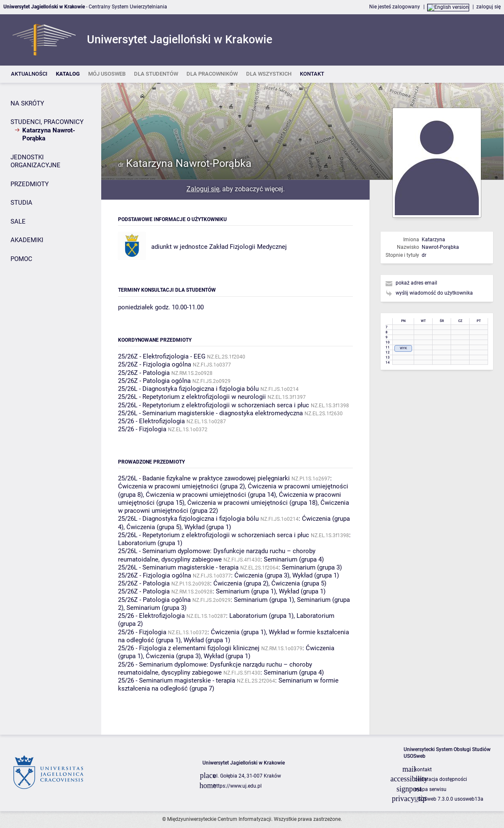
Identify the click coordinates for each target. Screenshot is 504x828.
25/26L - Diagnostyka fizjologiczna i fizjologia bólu (188, 389)
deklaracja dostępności (441, 779)
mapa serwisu (430, 789)
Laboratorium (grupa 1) (150, 543)
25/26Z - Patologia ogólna (154, 381)
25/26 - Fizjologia (142, 429)
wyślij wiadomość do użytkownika (434, 293)
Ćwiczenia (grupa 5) (154, 527)
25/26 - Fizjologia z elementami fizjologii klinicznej (189, 648)
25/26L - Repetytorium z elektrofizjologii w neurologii (192, 397)
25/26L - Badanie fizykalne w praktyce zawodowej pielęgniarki (204, 478)
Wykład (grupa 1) (208, 527)
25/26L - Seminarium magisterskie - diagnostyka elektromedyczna (210, 413)
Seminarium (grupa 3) (312, 567)
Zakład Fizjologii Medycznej (248, 247)
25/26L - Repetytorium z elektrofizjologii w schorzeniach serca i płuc (214, 405)
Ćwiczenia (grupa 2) (241, 583)
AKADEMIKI (27, 240)
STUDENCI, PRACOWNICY (47, 122)
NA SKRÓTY (27, 103)
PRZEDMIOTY (30, 184)
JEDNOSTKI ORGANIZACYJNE (35, 161)
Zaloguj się (203, 189)
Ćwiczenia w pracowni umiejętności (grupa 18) (252, 503)
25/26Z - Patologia (144, 373)
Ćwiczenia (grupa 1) (238, 632)
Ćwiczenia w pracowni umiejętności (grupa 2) (181, 486)
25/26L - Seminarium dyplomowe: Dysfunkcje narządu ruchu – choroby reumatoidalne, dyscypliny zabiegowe (217, 555)
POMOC (21, 259)
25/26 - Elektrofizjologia (151, 421)
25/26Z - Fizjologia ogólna (155, 364)
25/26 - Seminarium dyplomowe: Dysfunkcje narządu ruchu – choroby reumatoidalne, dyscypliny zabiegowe (215, 668)
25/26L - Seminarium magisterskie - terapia (178, 567)
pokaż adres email (416, 283)
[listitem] (29, 74)
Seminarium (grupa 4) (294, 559)
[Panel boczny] (51, 409)
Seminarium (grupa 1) (246, 591)
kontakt (423, 770)
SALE (18, 222)
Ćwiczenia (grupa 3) (262, 575)
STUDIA (21, 203)
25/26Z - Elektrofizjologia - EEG (162, 356)
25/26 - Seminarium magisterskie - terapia (177, 680)
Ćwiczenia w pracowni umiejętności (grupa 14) (211, 495)
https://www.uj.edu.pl (238, 786)
